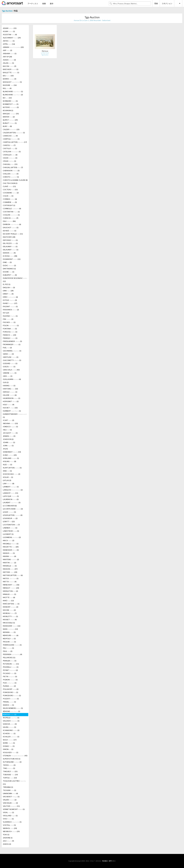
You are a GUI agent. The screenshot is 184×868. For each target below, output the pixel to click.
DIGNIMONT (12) (12, 259)
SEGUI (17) (10, 740)
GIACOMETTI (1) (12, 360)
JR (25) (5, 449)
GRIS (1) (8, 376)
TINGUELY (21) (10, 771)
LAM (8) (9, 484)
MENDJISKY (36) (11, 585)
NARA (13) (10, 629)
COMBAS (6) (10, 199)
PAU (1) (8, 648)
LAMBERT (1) (11, 487)
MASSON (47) (10, 569)
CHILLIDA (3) (11, 174)
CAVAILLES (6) (10, 155)
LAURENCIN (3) (11, 499)
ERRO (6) (10, 297)
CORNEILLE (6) (12, 209)
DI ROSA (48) (10, 256)
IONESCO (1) (10, 427)
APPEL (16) (9, 44)
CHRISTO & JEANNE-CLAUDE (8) (15, 180)
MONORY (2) (11, 607)
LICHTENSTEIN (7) (11, 525)
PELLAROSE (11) (9, 658)
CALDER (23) (11, 129)
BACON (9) (10, 66)
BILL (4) (7, 88)
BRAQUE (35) (11, 114)
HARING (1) (9, 386)
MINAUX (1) (10, 594)
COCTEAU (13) (10, 190)
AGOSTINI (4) (10, 35)
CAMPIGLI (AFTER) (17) (15, 142)
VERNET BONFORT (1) (14, 809)
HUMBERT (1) (12, 411)
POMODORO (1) (11, 692)
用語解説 (105, 861)
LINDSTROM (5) (11, 531)
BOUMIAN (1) (8, 110)
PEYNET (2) (10, 670)
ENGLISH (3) (9, 287)
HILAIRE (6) (10, 395)
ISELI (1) (7, 430)
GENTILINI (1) (11, 357)
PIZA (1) (10, 683)
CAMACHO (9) (10, 136)
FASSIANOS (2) (11, 310)
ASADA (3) (9, 60)
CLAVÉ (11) (9, 186)
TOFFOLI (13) (10, 778)
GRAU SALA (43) (11, 370)
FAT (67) (6, 313)
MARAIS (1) (9, 553)
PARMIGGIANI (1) (12, 645)
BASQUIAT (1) (12, 82)
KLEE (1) (8, 465)
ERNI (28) (8, 291)
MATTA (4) (10, 582)
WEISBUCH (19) (11, 831)
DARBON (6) (12, 224)
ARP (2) (8, 50)
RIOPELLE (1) (11, 718)
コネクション (167, 3)
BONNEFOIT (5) (11, 104)
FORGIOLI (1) (10, 332)
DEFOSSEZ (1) (10, 240)
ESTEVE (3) (10, 300)
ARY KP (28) (7, 57)
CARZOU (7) (9, 145)
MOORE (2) (9, 610)
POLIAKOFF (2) (11, 689)
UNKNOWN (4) (10, 793)
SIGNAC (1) (9, 746)
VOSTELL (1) (9, 825)
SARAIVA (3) (10, 724)
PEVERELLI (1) (11, 667)
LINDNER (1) (10, 528)
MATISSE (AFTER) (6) (13, 575)
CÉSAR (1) (10, 161)
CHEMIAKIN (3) (11, 171)
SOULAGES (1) (11, 752)
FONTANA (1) (10, 329)
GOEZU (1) (9, 367)
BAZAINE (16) (10, 85)
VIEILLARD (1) (10, 816)
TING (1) (9, 768)
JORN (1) (8, 446)
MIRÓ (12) (8, 601)
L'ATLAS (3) (7, 480)
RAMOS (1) (8, 705)
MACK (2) (9, 540)
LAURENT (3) (12, 502)
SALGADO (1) (11, 721)
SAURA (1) (10, 727)
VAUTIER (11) (11, 806)
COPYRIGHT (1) (9, 205)
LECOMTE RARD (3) (13, 509)
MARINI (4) (10, 556)
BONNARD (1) (10, 101)
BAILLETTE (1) (11, 72)
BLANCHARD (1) (13, 91)
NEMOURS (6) (11, 635)
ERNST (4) (8, 294)
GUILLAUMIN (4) (12, 379)
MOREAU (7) (10, 613)
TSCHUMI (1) (10, 790)
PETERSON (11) (11, 664)
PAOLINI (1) (9, 642)
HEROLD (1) (10, 392)
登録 (156, 3)
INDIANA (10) (10, 423)
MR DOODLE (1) (9, 623)
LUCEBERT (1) (8, 534)
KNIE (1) (7, 471)
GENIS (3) (8, 354)
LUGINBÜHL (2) (12, 537)
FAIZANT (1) (10, 306)
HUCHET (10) (10, 408)
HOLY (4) (9, 405)
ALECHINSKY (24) (12, 38)
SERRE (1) (9, 743)
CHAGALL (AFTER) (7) (13, 167)
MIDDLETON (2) (10, 591)
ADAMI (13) (10, 28)
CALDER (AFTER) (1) (14, 133)
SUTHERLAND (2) (12, 762)
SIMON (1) (8, 749)
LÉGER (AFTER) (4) (13, 515)
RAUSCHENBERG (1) (13, 708)
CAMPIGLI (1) (11, 139)
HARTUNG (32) (10, 389)
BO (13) (7, 98)
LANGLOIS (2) (13, 490)
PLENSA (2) (9, 686)
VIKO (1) (8, 819)
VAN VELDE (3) (10, 803)
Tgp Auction (7, 11)
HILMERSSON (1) (12, 398)
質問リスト (112, 861)
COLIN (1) (8, 196)
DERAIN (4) (9, 253)
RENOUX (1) (10, 714)
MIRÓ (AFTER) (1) (11, 604)
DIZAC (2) (9, 265)
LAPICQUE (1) (11, 496)
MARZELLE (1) (10, 566)
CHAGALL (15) (10, 164)
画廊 (44, 4)
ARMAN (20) (13, 47)
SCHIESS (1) (9, 733)
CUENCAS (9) (11, 218)
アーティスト (33, 4)
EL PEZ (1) (7, 284)
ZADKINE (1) (8, 838)
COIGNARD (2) (11, 193)
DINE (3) (7, 262)
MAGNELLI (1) (11, 544)
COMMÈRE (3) (10, 202)
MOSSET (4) (10, 620)
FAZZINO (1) (10, 316)
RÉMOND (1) (11, 711)
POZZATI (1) (11, 699)
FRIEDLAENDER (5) (12, 341)
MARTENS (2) (11, 559)
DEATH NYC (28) (9, 237)
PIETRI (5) (10, 676)
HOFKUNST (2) (11, 401)
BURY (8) (7, 126)
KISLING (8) (10, 461)
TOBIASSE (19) (10, 775)
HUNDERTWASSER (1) (15, 416)
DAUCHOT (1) (11, 227)
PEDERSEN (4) (12, 654)
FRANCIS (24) (10, 335)
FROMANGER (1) (12, 344)
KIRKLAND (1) (11, 458)
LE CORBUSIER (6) (10, 506)
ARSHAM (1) (10, 53)
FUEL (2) (7, 348)
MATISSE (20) (10, 572)
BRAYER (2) (9, 117)
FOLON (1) (11, 325)
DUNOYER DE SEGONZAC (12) (15, 280)
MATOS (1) (11, 578)
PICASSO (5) (10, 673)
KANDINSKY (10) (12, 452)
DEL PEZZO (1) (10, 243)
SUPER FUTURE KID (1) (12, 759)
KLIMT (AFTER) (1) (12, 468)
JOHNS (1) (9, 442)
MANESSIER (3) (11, 550)
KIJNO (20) (10, 455)
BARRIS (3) (10, 79)
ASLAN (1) (8, 63)
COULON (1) (11, 215)
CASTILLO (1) (10, 148)
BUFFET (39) (10, 120)
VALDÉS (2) (10, 800)
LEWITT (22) (9, 521)
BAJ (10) (8, 76)
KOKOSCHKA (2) (12, 474)
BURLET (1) (10, 123)
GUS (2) (6, 382)
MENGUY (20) (11, 588)
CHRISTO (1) (11, 177)
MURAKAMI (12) (12, 626)
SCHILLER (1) (11, 737)
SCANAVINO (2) (11, 730)
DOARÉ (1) (9, 272)
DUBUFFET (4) (10, 275)
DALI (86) (9, 221)
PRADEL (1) (9, 702)
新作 (52, 4)
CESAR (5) (10, 158)
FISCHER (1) (9, 322)
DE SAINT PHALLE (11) (13, 234)
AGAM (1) (9, 31)
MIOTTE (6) (9, 597)
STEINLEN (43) (15, 756)
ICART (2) (9, 420)
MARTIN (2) (10, 563)
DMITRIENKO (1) (9, 269)
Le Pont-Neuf (45, 53)
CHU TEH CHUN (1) (10, 183)
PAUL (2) (8, 651)
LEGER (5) (9, 512)
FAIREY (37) (10, 303)
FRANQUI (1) (10, 338)
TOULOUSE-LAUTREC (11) (14, 782)
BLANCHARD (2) (13, 95)
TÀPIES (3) (9, 765)
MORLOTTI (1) (10, 616)
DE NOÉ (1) (10, 231)
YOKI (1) (6, 835)
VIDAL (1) (8, 812)
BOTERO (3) (11, 107)
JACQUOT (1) (10, 433)
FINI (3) (8, 319)
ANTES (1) (9, 41)
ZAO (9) (8, 841)
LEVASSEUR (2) (10, 518)
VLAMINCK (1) (12, 822)
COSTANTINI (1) (11, 212)
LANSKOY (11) (11, 493)
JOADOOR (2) (8, 439)
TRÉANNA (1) (8, 787)
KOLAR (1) (8, 477)
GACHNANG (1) (12, 351)
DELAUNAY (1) (10, 246)
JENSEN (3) (9, 436)
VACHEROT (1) (11, 797)
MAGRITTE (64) (11, 547)
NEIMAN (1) (9, 632)
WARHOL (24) (10, 828)
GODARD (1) (10, 363)
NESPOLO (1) (9, 639)
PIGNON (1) (10, 680)
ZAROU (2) (7, 844)
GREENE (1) (10, 373)
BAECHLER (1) (11, 69)
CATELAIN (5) (12, 152)
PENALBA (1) (10, 661)
